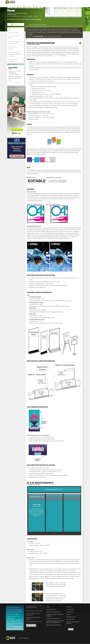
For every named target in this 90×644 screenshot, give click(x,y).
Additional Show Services (13, 48)
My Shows (26, 638)
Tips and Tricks (70, 619)
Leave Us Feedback (16, 82)
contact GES (56, 56)
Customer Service (71, 617)
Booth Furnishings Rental (14, 37)
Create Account (16, 6)
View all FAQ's (31, 625)
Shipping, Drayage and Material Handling (15, 43)
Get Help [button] (37, 6)
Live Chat (69, 607)
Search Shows (27, 6)
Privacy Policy (70, 609)
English (71, 629)
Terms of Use (70, 612)
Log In (8, 6)
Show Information (13, 33)
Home (48, 607)
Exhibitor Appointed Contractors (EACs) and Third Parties (15, 54)
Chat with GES (39, 36)
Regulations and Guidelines (13, 61)
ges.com (69, 614)
